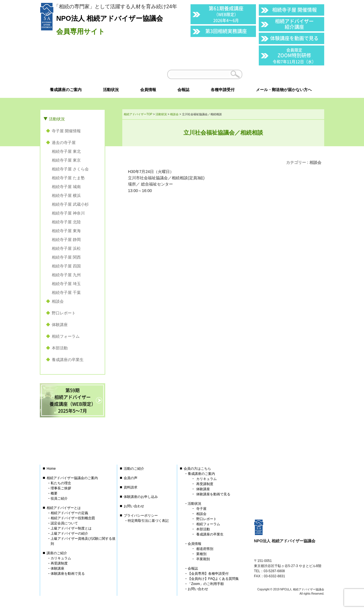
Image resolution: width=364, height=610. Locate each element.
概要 (54, 493)
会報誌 (193, 568)
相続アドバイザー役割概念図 (73, 518)
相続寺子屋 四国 (66, 266)
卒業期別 (203, 559)
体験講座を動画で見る (294, 38)
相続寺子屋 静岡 (66, 240)
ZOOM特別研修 (294, 56)
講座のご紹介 (57, 553)
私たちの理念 (61, 483)
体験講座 (60, 325)
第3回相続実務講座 (226, 31)
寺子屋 (201, 509)
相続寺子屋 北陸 (66, 222)
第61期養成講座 (226, 14)
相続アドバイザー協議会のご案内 (72, 478)
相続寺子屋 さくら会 (70, 169)
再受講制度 (59, 563)
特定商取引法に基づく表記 (148, 521)
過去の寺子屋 (64, 143)
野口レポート (64, 313)
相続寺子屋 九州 (66, 275)
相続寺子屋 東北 (66, 151)
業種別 (201, 554)
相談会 (315, 162)
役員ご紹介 (59, 498)
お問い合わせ (134, 506)
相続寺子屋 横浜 (66, 195)
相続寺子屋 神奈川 (68, 213)
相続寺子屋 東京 (66, 160)
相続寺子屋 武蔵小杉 (70, 204)
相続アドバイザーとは (64, 508)
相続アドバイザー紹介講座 (294, 24)
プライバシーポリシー (141, 516)
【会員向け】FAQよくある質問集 (213, 579)
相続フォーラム (66, 336)
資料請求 (131, 487)
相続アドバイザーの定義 (69, 513)
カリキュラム (61, 558)
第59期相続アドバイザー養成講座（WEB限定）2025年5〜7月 (73, 400)
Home (51, 469)
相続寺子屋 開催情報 (294, 10)
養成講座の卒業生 (68, 360)
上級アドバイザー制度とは (71, 528)
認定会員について (64, 523)
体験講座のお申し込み (141, 497)
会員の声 (131, 478)
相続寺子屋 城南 (66, 187)
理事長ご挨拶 (61, 488)
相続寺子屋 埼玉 (66, 284)
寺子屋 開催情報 (66, 131)
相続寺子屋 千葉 (66, 292)
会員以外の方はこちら (285, 74)
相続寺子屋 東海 (66, 231)
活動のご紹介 (134, 469)
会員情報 (195, 544)
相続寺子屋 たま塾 (68, 178)
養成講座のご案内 (201, 474)
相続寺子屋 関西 (66, 257)
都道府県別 (205, 549)
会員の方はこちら (197, 469)
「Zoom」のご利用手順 (206, 584)
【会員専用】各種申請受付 (208, 574)
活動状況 (57, 119)
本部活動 (60, 348)
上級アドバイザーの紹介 (69, 533)
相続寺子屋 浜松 (66, 248)
